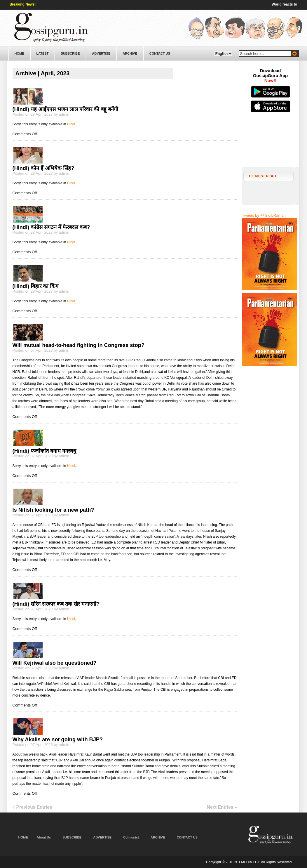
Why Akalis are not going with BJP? (58, 739)
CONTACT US (160, 53)
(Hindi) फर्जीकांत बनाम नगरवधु (45, 451)
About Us (44, 837)
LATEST (43, 53)
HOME (19, 53)
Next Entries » (222, 807)
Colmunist (131, 837)
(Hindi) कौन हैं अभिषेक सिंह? (43, 168)
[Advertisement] (271, 145)
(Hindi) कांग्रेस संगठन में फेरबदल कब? (51, 227)
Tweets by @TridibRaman (264, 215)
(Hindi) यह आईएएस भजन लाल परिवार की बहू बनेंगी (66, 109)
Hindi (71, 124)
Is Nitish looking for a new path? (53, 510)
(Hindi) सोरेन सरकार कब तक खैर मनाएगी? (56, 604)
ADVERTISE (101, 53)
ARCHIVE (130, 53)
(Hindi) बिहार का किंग (36, 286)
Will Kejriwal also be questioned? (55, 663)
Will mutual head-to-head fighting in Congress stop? (79, 345)
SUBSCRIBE (70, 53)
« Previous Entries (32, 807)
